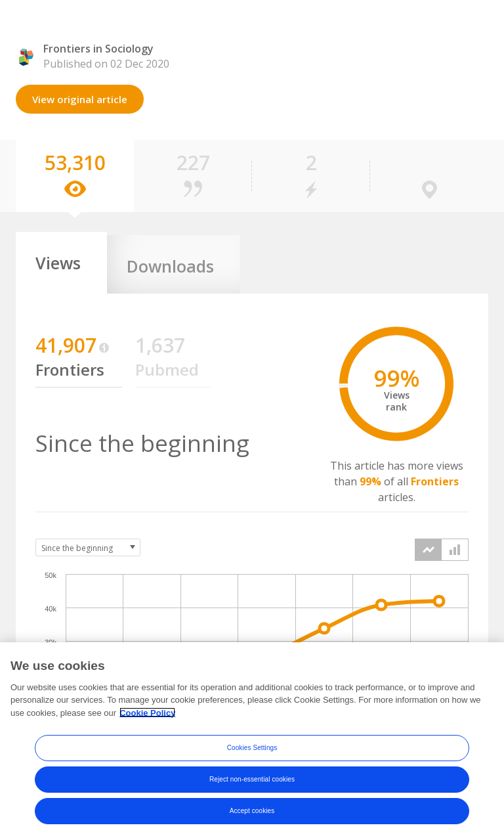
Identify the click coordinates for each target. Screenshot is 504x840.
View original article (80, 99)
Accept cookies (252, 816)
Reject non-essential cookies (252, 785)
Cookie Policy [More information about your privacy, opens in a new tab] (147, 718)
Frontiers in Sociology (98, 49)
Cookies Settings (252, 753)
